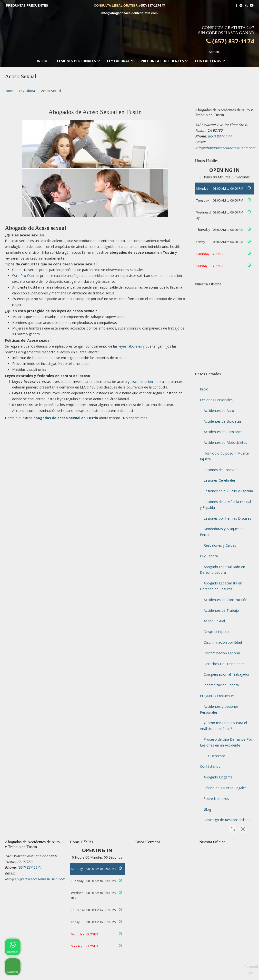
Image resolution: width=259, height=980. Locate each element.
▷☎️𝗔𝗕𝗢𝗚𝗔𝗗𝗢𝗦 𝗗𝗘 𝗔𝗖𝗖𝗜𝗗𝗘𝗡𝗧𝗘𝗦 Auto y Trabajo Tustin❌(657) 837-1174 (129, 38)
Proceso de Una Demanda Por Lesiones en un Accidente (226, 742)
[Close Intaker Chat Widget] (243, 824)
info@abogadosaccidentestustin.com (130, 13)
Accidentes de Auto (219, 411)
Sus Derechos (215, 756)
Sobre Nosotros (216, 799)
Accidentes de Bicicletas (223, 421)
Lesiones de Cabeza (219, 470)
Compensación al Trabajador (227, 674)
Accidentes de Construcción (225, 600)
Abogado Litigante (218, 777)
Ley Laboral (27, 91)
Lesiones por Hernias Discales (227, 518)
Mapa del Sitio (207, 976)
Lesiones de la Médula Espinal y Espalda (225, 505)
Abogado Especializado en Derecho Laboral (223, 570)
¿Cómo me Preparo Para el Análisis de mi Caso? (223, 726)
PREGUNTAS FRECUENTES (27, 5)
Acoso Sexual (214, 621)
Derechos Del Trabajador (224, 664)
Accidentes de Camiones (223, 432)
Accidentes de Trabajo (221, 610)
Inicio (204, 389)
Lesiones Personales (216, 400)
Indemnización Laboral (222, 685)
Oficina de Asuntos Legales (225, 788)
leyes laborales (130, 346)
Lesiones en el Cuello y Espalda (228, 491)
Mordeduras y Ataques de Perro (222, 532)
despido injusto (87, 411)
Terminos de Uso (141, 976)
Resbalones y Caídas (220, 545)
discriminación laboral (148, 382)
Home (9, 91)
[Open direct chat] (233, 824)
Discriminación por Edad (223, 642)
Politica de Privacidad (175, 976)
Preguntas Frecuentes (217, 696)
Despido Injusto (216, 632)
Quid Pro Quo (23, 276)
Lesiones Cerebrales (220, 480)
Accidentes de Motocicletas (225, 442)
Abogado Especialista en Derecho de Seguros (221, 586)
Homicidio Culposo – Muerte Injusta (224, 456)
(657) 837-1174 (150, 5)
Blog (207, 809)
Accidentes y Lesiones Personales (219, 709)
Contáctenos (210, 766)
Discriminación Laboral (222, 653)
